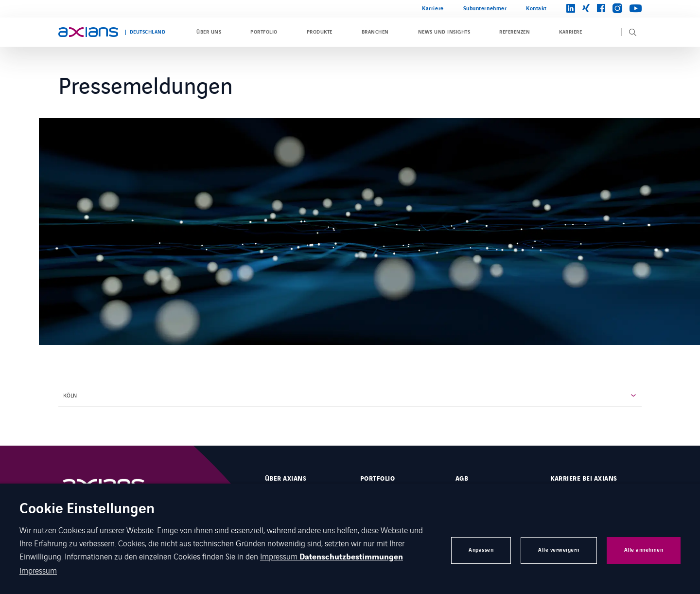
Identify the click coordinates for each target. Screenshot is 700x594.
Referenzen (515, 32)
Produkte (320, 32)
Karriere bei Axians (584, 479)
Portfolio (264, 32)
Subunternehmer (485, 9)
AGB (462, 479)
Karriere (433, 9)
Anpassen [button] (481, 550)
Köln (70, 395)
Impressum (280, 556)
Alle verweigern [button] (559, 550)
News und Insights (444, 32)
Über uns (209, 32)
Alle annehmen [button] (644, 550)
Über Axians (286, 479)
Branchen (375, 32)
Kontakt (536, 9)
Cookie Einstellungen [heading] (87, 510)
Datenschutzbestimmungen (351, 557)
